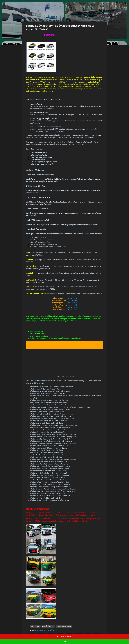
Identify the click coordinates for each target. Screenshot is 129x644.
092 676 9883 (73, 298)
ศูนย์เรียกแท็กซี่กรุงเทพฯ (64, 626)
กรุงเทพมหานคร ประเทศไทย (45, 630)
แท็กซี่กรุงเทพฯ (35, 626)
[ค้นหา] (106, 5)
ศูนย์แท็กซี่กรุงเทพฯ (48, 626)
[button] (102, 26)
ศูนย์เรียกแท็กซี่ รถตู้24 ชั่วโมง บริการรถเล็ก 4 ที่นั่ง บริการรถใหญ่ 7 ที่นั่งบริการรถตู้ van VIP (62, 6)
